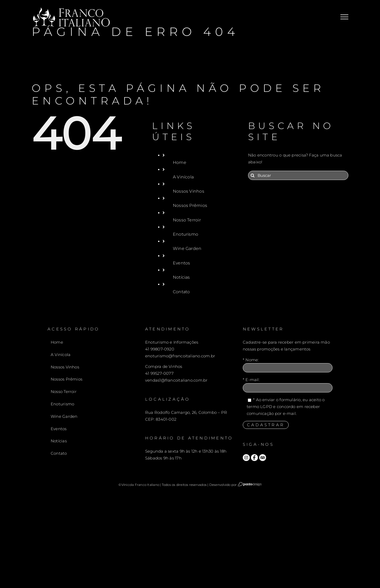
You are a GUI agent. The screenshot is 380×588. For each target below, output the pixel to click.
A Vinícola (183, 177)
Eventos (182, 263)
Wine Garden (187, 248)
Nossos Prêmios (190, 205)
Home (180, 162)
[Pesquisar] (253, 175)
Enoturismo (186, 234)
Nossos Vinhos (189, 191)
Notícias (181, 277)
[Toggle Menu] (344, 17)
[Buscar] (298, 175)
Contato (181, 292)
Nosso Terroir (187, 220)
